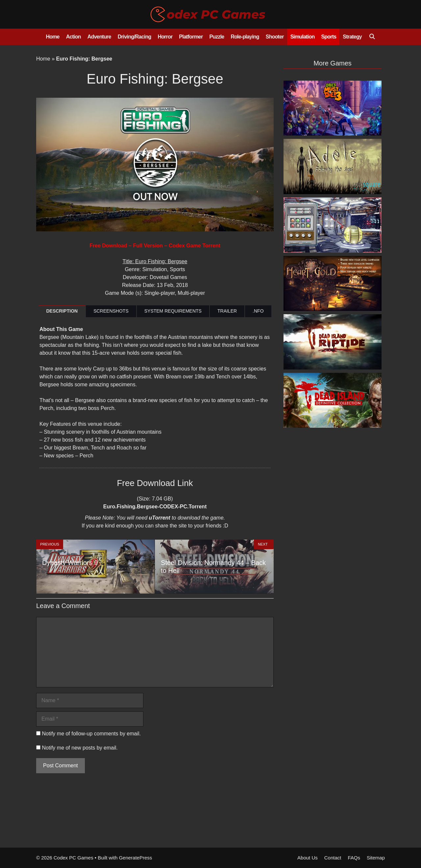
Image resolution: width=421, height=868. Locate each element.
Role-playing (245, 37)
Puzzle (217, 37)
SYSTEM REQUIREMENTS (173, 311)
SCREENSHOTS (111, 311)
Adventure (99, 37)
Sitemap (376, 858)
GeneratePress (135, 858)
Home (52, 37)
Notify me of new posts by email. (80, 748)
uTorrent (159, 518)
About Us (308, 858)
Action (74, 37)
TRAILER (227, 311)
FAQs (354, 858)
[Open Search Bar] (372, 37)
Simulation (303, 37)
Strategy (352, 37)
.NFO (258, 311)
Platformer (191, 37)
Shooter (275, 37)
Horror (165, 37)
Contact (333, 858)
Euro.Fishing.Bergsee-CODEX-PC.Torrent (155, 507)
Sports (329, 37)
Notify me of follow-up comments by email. (91, 734)
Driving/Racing (135, 37)
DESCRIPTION (62, 311)
